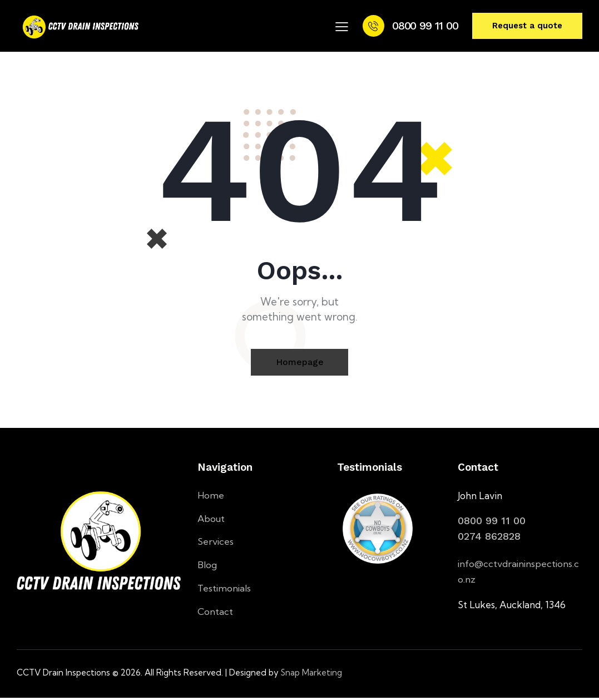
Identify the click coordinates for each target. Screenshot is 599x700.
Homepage (300, 363)
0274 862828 (489, 537)
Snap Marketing (311, 675)
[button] (342, 26)
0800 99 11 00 (492, 521)
